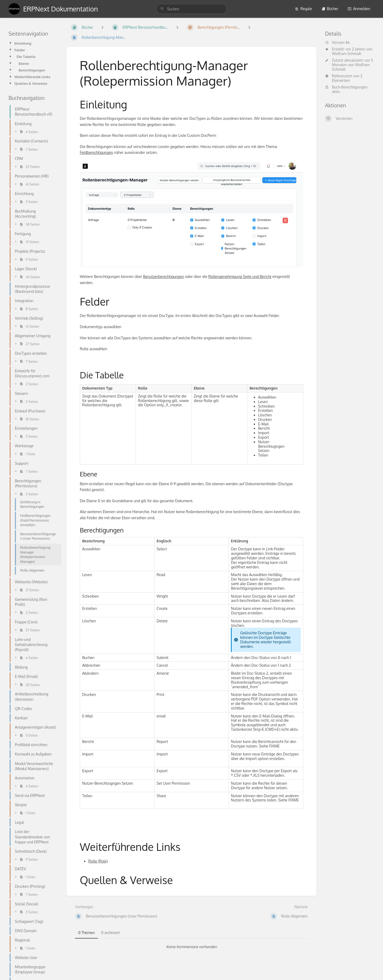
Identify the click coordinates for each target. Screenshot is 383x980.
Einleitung (23, 43)
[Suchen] (162, 9)
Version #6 (337, 43)
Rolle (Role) (98, 861)
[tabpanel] (191, 947)
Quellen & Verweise (31, 83)
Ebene (24, 63)
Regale (303, 9)
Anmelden (359, 9)
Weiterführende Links (32, 77)
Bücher (330, 9)
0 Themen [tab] (86, 933)
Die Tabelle (26, 56)
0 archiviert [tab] (110, 933)
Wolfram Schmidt (347, 54)
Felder (20, 50)
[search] (191, 9)
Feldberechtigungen (96, 152)
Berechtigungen (32, 70)
